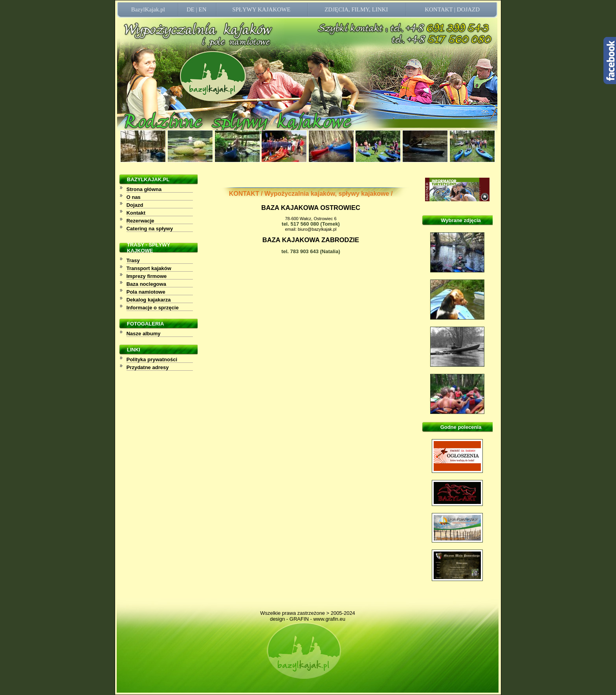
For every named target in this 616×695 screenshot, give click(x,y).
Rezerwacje (140, 221)
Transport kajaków (149, 268)
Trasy (133, 260)
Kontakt (136, 213)
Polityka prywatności (152, 359)
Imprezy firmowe (147, 276)
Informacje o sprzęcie (153, 308)
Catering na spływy (150, 229)
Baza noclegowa (146, 284)
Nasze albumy (144, 334)
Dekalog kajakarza (149, 300)
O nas (134, 197)
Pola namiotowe (146, 292)
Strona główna (144, 189)
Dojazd (135, 205)
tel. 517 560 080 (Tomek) (311, 224)
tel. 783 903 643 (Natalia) (311, 251)
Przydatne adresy (148, 367)
